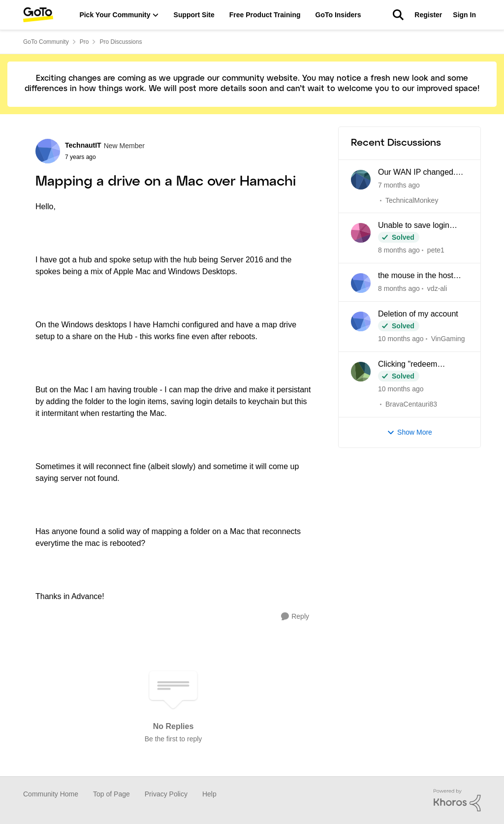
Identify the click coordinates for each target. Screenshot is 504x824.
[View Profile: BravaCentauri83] (361, 372)
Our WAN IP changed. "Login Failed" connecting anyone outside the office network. (422, 173)
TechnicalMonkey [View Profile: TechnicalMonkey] (412, 200)
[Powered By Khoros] (457, 800)
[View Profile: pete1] (361, 233)
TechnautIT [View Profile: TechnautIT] (83, 145)
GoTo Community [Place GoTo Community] (46, 42)
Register (428, 15)
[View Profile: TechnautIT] (48, 151)
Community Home (51, 794)
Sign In (464, 15)
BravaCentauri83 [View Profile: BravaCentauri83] (411, 404)
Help (209, 794)
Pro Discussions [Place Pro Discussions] (121, 42)
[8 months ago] (399, 250)
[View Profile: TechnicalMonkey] (361, 180)
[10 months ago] (401, 339)
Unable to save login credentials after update (419, 226)
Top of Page (111, 794)
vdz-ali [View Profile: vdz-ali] (437, 288)
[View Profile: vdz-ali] (361, 283)
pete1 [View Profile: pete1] (436, 250)
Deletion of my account (418, 314)
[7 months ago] (399, 185)
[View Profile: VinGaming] (361, 321)
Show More (409, 432)
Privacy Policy (166, 794)
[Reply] (295, 617)
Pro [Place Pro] (84, 42)
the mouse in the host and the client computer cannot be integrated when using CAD (419, 276)
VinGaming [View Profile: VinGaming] (448, 339)
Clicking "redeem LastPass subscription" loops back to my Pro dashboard (418, 365)
